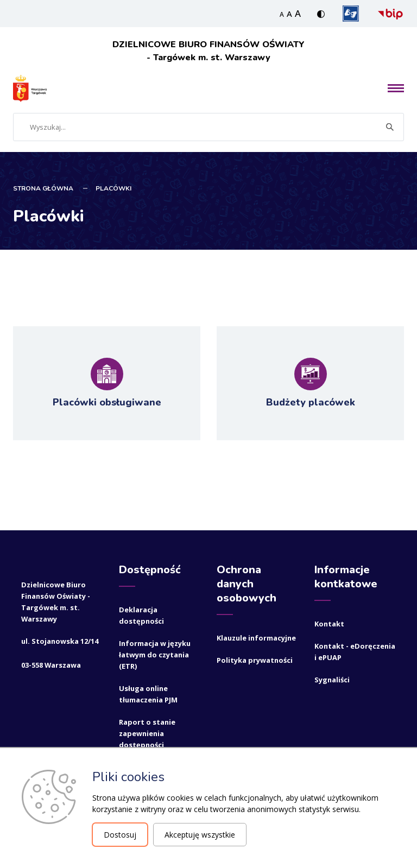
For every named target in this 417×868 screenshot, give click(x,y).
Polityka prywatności (255, 659)
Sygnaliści (332, 679)
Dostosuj (120, 835)
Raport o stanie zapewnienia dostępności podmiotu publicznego (147, 744)
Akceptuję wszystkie (200, 835)
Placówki (113, 187)
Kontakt (329, 623)
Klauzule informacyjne (256, 637)
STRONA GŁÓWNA (43, 187)
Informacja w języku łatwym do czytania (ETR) (155, 654)
